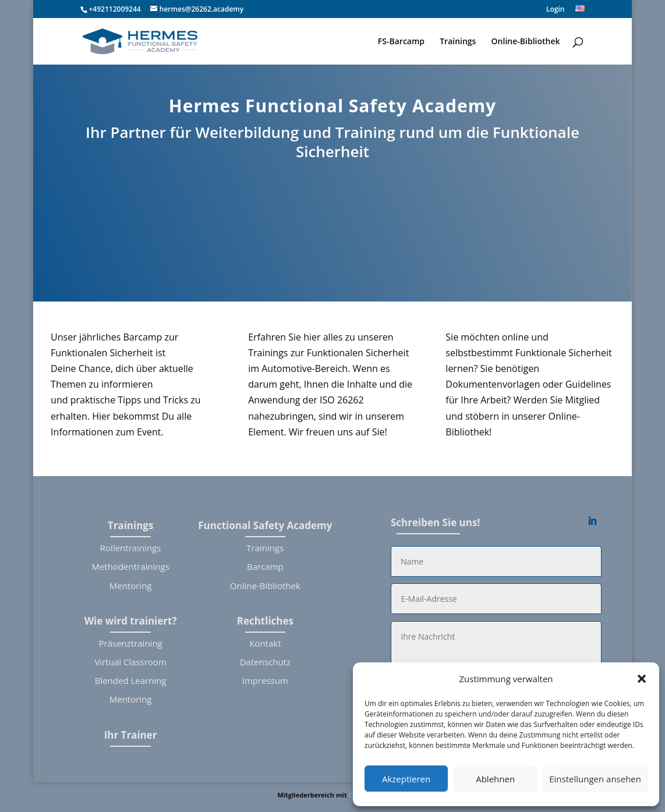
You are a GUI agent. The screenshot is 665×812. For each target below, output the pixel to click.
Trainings (458, 42)
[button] (642, 679)
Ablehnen (495, 779)
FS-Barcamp (401, 42)
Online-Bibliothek (526, 42)
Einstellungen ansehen (595, 779)
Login (555, 10)
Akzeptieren (406, 779)
